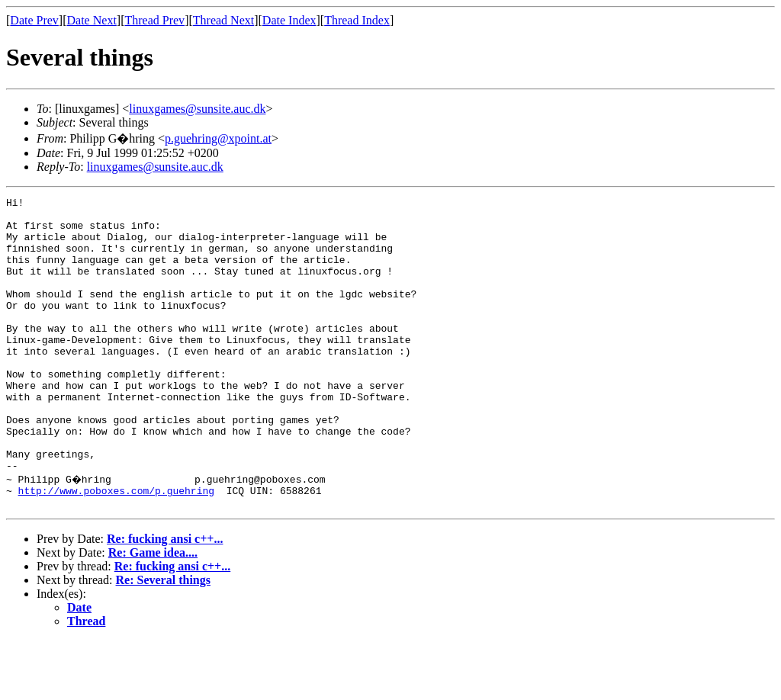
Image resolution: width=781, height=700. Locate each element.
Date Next (92, 20)
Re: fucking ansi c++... (165, 598)
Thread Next (223, 20)
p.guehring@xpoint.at (218, 138)
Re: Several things (163, 639)
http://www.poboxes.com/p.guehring (116, 547)
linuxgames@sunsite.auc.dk (197, 109)
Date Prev (34, 20)
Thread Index (357, 20)
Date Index (289, 20)
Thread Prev (154, 20)
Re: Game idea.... (153, 612)
